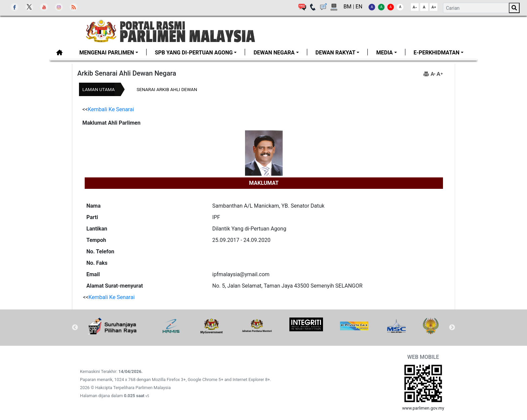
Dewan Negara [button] (274, 53)
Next (452, 328)
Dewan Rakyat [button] (336, 53)
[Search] (476, 8)
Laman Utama (98, 89)
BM (348, 7)
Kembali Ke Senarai (111, 109)
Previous (75, 328)
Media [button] (384, 53)
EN (359, 7)
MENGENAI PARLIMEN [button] (107, 53)
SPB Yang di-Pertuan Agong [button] (194, 53)
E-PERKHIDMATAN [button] (437, 53)
